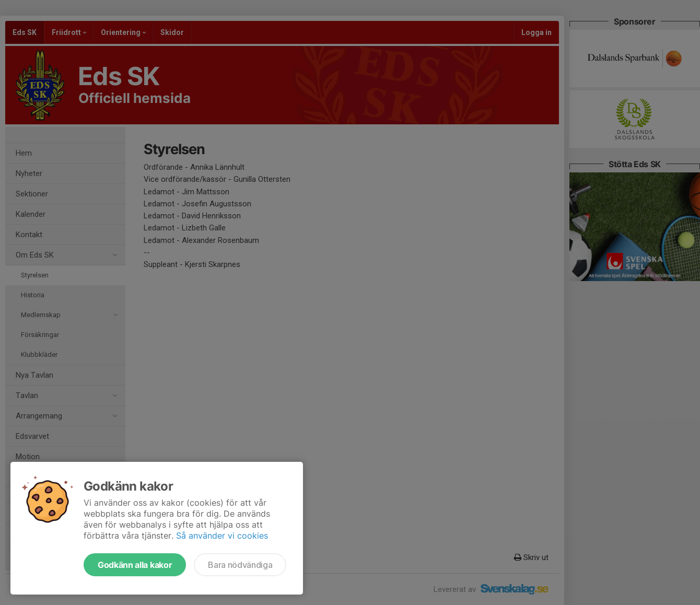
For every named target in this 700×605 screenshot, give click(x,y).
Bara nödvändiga (240, 565)
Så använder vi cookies (222, 536)
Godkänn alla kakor (135, 565)
